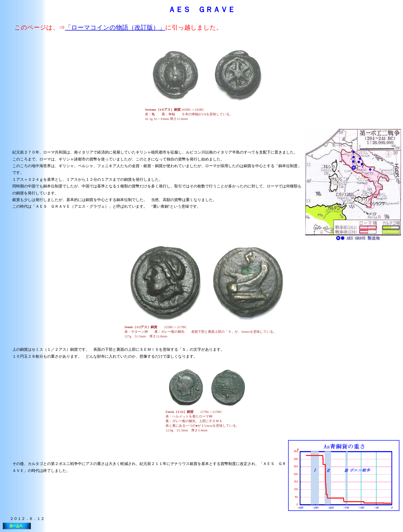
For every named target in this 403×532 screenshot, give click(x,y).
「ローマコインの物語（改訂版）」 (115, 27)
